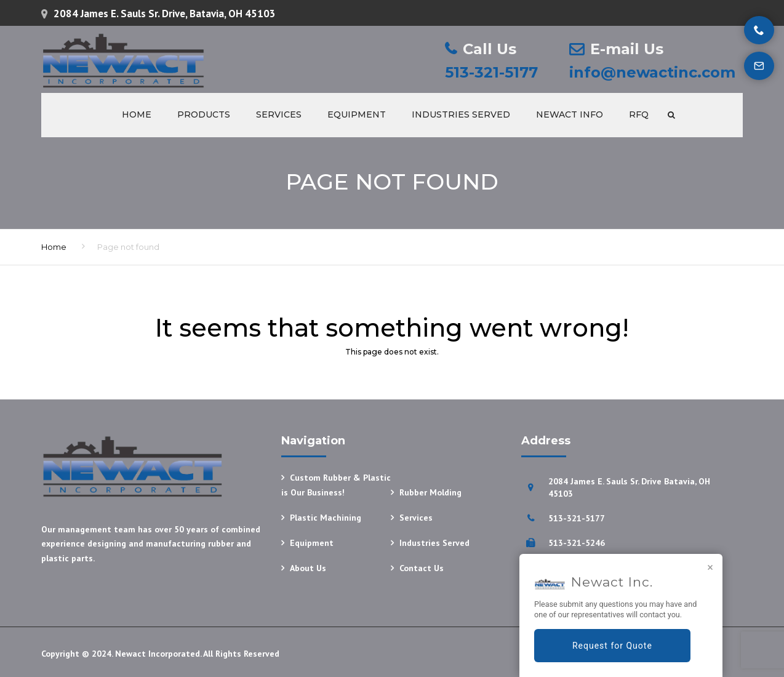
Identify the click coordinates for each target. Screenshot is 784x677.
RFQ (639, 114)
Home (137, 114)
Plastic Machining (326, 518)
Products (204, 114)
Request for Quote (612, 646)
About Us (308, 568)
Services (279, 114)
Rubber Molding (430, 492)
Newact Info (570, 114)
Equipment (357, 114)
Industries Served (461, 114)
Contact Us (422, 568)
